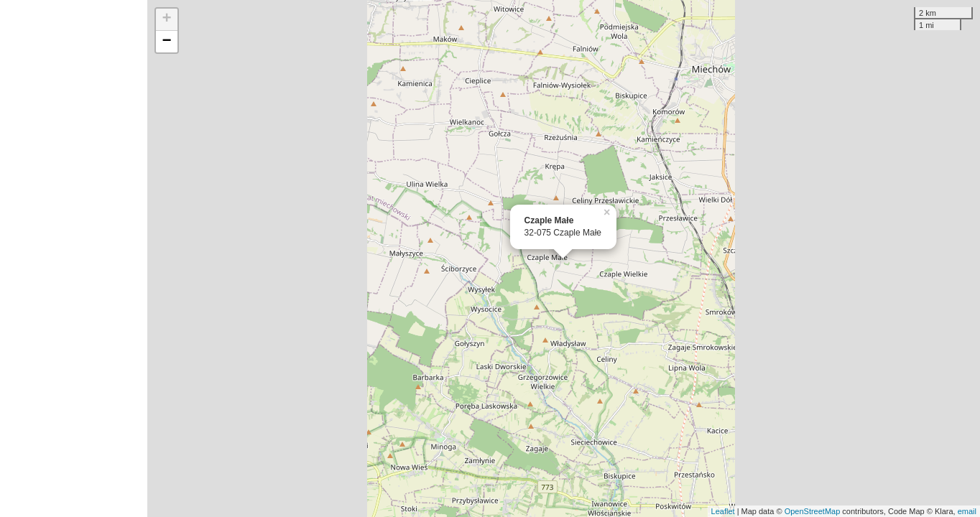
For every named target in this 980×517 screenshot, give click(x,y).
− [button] (167, 42)
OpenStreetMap (813, 511)
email (967, 511)
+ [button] (167, 19)
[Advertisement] (74, 258)
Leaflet (723, 511)
